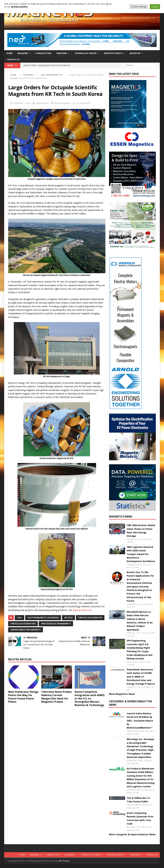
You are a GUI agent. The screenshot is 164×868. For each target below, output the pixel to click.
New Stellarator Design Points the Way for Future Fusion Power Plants (23, 697)
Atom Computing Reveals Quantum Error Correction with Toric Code (140, 818)
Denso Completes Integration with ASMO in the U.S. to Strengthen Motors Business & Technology (90, 698)
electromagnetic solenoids (43, 618)
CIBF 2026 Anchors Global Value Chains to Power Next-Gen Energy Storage (141, 531)
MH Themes (64, 861)
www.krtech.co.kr (82, 610)
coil (19, 618)
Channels (28, 75)
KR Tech (68, 618)
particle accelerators (23, 624)
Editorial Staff (42, 103)
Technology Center (85, 53)
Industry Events (113, 53)
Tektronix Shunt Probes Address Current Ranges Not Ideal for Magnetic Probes (57, 697)
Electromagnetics (62, 103)
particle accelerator (90, 618)
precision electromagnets (56, 624)
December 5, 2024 (22, 103)
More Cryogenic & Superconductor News (132, 834)
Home (10, 53)
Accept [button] (155, 7)
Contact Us (13, 60)
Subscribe (62, 53)
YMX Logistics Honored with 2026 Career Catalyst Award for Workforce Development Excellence (141, 554)
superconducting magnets (26, 630)
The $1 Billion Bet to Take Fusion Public (138, 800)
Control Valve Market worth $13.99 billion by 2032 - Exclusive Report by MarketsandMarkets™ (140, 721)
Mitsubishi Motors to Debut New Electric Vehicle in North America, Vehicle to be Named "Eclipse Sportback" (140, 621)
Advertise (135, 53)
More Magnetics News (122, 694)
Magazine (23, 53)
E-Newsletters (43, 53)
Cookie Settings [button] (139, 7)
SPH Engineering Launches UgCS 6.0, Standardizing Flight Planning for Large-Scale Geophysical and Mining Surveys (139, 650)
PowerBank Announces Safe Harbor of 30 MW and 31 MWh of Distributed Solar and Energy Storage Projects (141, 677)
